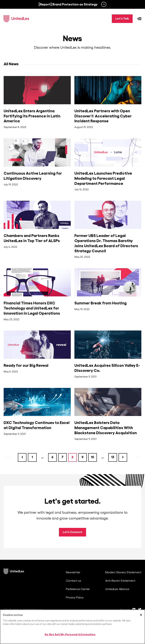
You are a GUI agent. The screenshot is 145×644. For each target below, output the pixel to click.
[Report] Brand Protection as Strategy (68, 4)
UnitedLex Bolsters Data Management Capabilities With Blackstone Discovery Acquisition (106, 428)
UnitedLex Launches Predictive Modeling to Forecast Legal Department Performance (103, 178)
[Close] (141, 615)
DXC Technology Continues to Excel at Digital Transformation (37, 425)
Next (124, 458)
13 (115, 456)
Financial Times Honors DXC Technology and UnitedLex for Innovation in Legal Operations (32, 308)
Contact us (74, 581)
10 (94, 456)
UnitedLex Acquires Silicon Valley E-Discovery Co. (107, 368)
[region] (72, 627)
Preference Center (78, 589)
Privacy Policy (75, 598)
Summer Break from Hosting (100, 303)
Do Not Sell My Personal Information (70, 634)
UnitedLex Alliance (117, 589)
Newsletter (73, 573)
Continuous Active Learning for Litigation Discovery (33, 176)
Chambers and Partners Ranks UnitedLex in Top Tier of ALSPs (32, 238)
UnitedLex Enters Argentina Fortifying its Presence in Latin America (32, 116)
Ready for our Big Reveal (26, 365)
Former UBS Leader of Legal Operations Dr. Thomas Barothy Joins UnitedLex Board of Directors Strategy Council (106, 243)
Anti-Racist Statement (120, 581)
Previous (22, 458)
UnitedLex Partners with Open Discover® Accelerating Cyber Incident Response (103, 116)
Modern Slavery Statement (123, 573)
